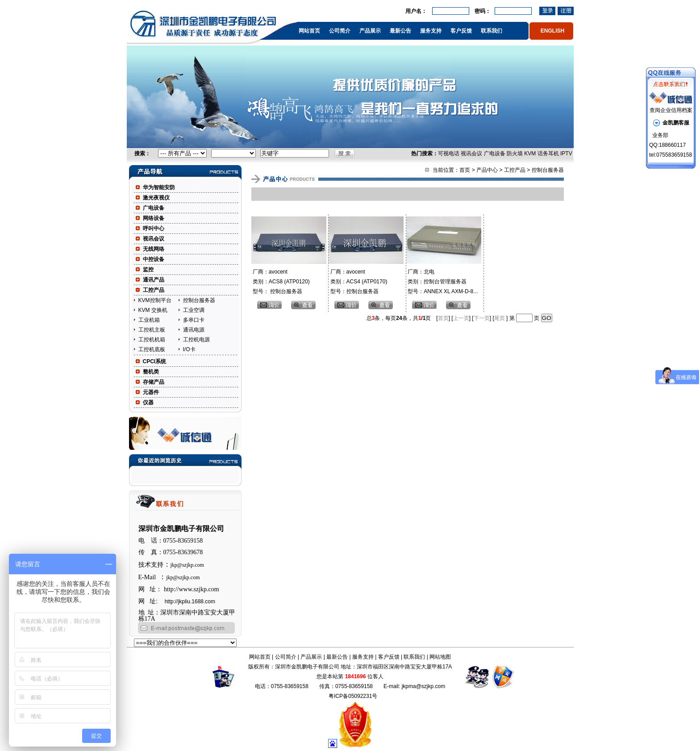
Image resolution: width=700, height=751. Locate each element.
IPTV (566, 154)
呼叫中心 (154, 228)
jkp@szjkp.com (187, 565)
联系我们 (492, 31)
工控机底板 (152, 349)
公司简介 (340, 31)
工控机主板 (152, 330)
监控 (148, 270)
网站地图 (440, 657)
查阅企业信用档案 (671, 110)
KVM (530, 154)
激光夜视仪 (156, 198)
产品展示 (370, 31)
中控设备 (154, 259)
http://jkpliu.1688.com (190, 602)
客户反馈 (461, 31)
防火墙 (515, 154)
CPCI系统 (155, 361)
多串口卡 (194, 320)
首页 (465, 170)
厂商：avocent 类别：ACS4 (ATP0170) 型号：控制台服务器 (358, 282)
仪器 (148, 402)
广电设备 (495, 154)
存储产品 (154, 382)
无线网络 (154, 249)
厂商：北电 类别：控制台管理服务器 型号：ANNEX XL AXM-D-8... (442, 282)
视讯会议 (471, 154)
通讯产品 (154, 280)
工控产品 (154, 290)
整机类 (151, 372)
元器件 (151, 392)
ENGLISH (552, 31)
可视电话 (449, 154)
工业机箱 (149, 320)
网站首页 (309, 31)
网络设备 (154, 218)
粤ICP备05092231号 (353, 696)
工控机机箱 (152, 340)
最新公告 (400, 31)
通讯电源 (194, 330)
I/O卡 (189, 349)
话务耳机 (548, 154)
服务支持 (431, 31)
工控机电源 (196, 340)
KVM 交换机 (153, 310)
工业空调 (194, 310)
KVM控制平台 (155, 300)
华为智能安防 (159, 187)
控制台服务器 (199, 300)
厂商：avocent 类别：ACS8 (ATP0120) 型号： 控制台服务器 (281, 282)
